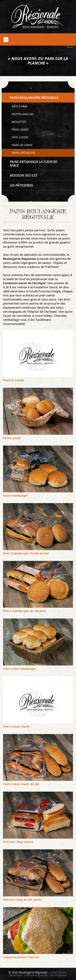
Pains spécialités (23, 153)
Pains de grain (22, 145)
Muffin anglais (23, 114)
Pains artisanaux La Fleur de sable (33, 164)
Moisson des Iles (23, 175)
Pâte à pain (19, 106)
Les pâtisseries (21, 185)
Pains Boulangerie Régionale (34, 98)
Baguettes (19, 122)
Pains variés (20, 129)
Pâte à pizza (20, 137)
